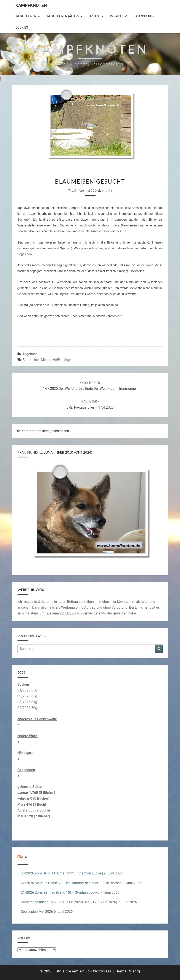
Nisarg (135, 971)
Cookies (22, 27)
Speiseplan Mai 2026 (37, 912)
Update (94, 16)
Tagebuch (30, 354)
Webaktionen (26, 16)
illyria (107, 190)
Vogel (68, 360)
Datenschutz (144, 16)
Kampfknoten (31, 5)
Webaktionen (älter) (63, 16)
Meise (45, 360)
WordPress (102, 971)
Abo (25, 857)
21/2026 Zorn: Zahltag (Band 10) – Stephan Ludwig (60, 893)
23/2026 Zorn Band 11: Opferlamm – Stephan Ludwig (62, 873)
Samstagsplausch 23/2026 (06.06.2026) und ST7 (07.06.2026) (69, 902)
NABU (122, 231)
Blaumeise (31, 360)
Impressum (119, 16)
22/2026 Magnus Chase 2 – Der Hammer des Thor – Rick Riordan (71, 883)
